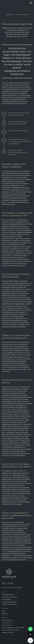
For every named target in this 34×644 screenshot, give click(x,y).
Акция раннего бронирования (9, 602)
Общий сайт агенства (7, 620)
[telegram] (12, 583)
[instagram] (6, 583)
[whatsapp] (9, 583)
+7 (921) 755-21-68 (7, 625)
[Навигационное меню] (31, 3)
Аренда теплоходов (6, 600)
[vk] (3, 583)
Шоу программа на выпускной (9, 597)
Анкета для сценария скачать (9, 604)
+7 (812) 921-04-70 (7, 623)
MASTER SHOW (9, 15)
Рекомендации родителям (22, 15)
